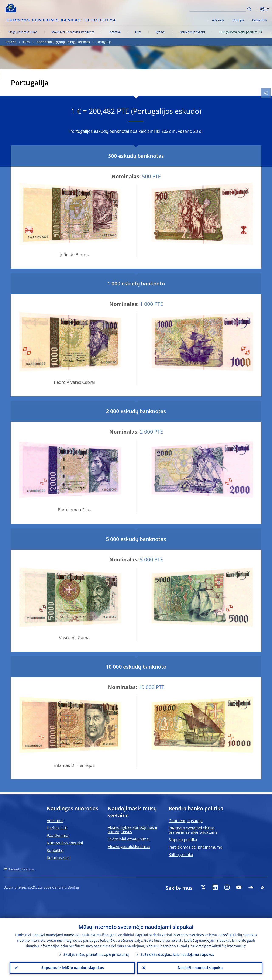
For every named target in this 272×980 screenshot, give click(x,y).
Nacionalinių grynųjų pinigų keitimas (63, 42)
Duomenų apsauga (186, 820)
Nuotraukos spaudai (65, 843)
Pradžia (11, 42)
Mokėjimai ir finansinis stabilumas (73, 32)
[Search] (225, 9)
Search (249, 9)
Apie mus (218, 20)
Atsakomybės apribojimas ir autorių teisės (133, 829)
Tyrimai (160, 32)
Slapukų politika (183, 840)
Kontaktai (55, 850)
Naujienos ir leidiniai (192, 32)
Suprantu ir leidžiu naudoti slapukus (72, 967)
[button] (256, 9)
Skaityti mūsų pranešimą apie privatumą (96, 954)
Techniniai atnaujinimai (129, 839)
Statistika (115, 32)
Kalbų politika (181, 854)
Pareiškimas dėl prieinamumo (195, 847)
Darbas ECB (259, 20)
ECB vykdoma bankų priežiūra (241, 32)
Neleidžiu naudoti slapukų (200, 967)
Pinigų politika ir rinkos (23, 32)
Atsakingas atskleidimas (129, 846)
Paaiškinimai (58, 835)
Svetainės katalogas (21, 869)
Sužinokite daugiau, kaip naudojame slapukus (177, 954)
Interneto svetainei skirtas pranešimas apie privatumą (193, 830)
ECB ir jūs (238, 20)
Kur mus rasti (59, 858)
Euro (138, 32)
